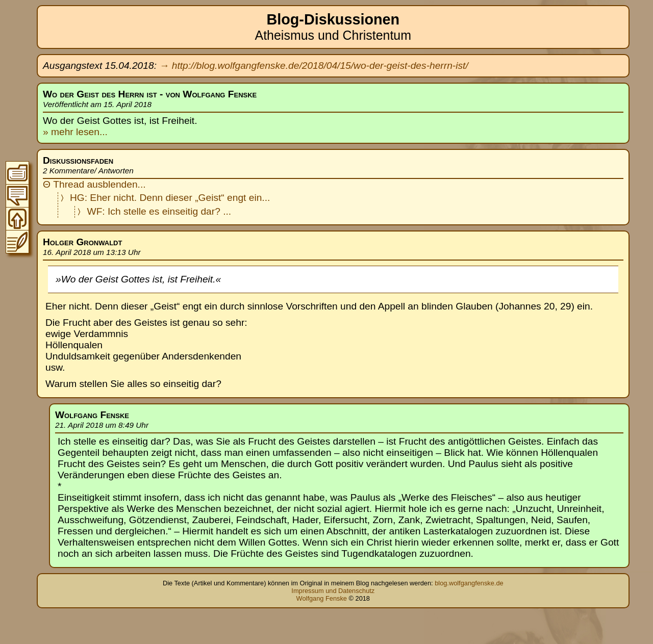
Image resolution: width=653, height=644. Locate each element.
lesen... (91, 132)
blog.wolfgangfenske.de (469, 583)
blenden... (124, 184)
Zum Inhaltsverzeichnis (17, 173)
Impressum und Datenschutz (333, 591)
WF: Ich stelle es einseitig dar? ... (159, 211)
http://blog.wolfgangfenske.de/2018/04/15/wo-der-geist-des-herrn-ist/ (320, 66)
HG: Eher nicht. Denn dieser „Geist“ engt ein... (170, 198)
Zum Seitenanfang (17, 219)
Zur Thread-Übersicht (17, 196)
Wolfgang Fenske (322, 598)
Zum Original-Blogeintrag (17, 242)
